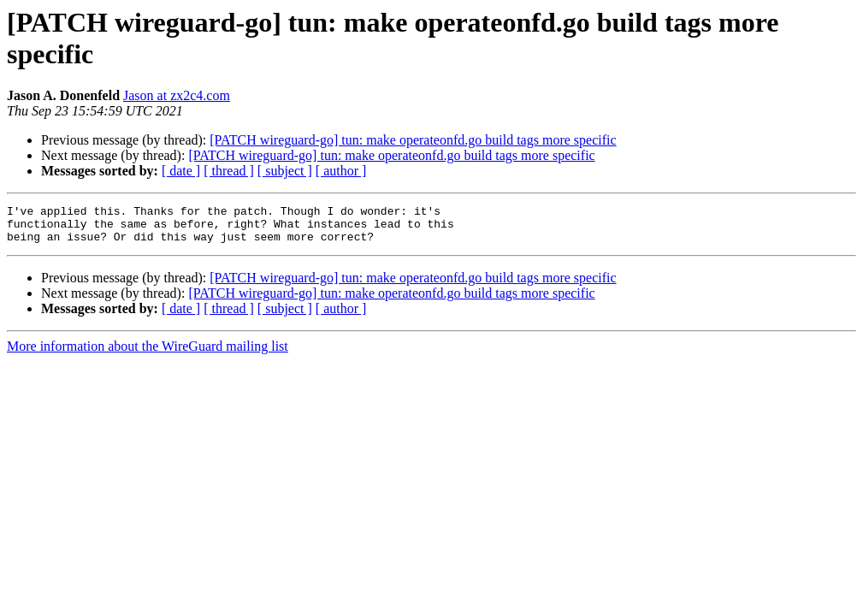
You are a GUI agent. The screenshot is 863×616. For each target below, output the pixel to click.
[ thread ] (229, 171)
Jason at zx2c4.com (177, 95)
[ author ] (341, 171)
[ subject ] (285, 171)
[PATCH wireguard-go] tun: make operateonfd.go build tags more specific (413, 140)
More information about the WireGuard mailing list (148, 354)
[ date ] (181, 171)
